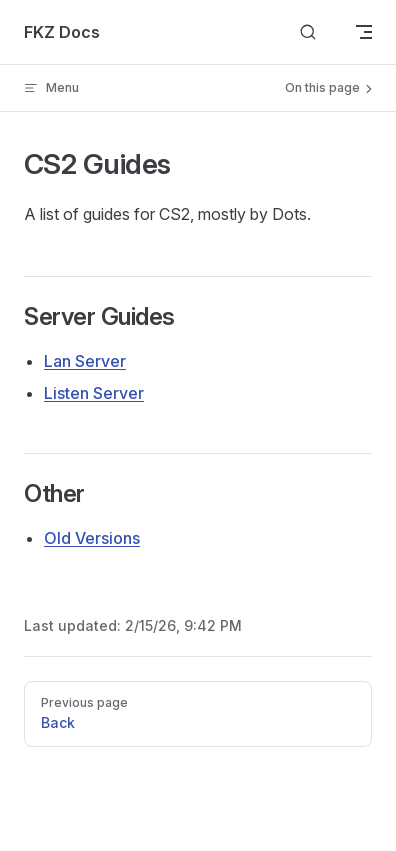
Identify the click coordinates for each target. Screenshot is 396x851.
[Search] (308, 32)
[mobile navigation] (364, 32)
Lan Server (85, 361)
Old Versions (92, 538)
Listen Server (94, 393)
